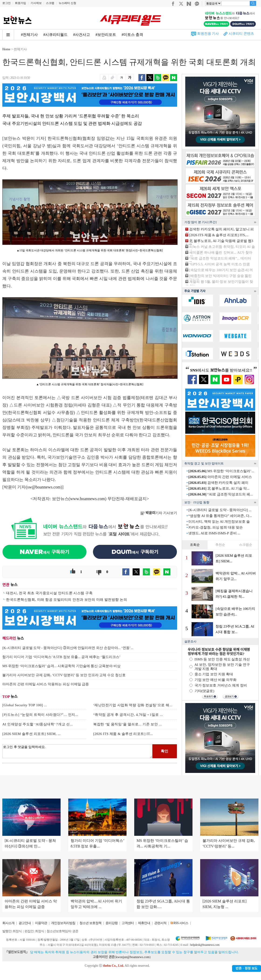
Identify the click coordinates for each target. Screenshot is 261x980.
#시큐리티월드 (55, 35)
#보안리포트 (106, 35)
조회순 (195, 545)
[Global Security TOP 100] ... (25, 705)
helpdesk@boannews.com (205, 945)
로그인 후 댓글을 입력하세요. (77, 751)
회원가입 (21, 3)
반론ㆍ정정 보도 (247, 968)
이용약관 (41, 923)
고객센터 (128, 923)
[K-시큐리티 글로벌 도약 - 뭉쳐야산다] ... (220, 510)
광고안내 (25, 923)
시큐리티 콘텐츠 (241, 34)
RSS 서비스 (181, 923)
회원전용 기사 (208, 34)
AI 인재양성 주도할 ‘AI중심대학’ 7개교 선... (38, 724)
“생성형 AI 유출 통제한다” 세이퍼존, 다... (220, 516)
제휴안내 (144, 923)
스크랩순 (246, 545)
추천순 (220, 545)
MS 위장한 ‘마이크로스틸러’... (221, 471)
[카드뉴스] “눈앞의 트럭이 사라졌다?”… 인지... (40, 715)
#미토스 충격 (132, 35)
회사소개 (8, 923)
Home (6, 49)
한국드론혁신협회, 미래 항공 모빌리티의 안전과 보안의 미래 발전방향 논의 (67, 600)
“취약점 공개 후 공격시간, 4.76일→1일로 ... (128, 715)
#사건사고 (82, 35)
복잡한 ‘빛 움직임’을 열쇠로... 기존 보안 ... (128, 724)
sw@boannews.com (44, 487)
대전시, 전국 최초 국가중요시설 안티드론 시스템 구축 (49, 593)
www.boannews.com (88, 499)
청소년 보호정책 (90, 923)
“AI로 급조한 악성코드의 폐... (220, 494)
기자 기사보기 (159, 513)
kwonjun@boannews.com (132, 957)
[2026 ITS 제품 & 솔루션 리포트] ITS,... (219, 235)
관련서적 (160, 923)
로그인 (7, 3)
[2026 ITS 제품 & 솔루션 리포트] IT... (123, 734)
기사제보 (36, 3)
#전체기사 (29, 35)
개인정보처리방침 (63, 923)
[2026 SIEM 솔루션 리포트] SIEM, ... (31, 734)
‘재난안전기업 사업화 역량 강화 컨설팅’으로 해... (133, 705)
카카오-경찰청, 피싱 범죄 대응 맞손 (216, 527)
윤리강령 (112, 923)
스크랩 (50, 3)
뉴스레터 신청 (67, 3)
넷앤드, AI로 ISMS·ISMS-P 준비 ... (214, 533)
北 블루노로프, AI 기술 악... (219, 488)
